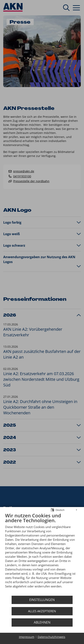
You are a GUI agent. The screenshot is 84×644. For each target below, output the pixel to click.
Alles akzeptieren (42, 611)
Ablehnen (42, 622)
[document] (42, 553)
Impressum (27, 637)
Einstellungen (42, 600)
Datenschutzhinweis (51, 637)
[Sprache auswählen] (52, 510)
